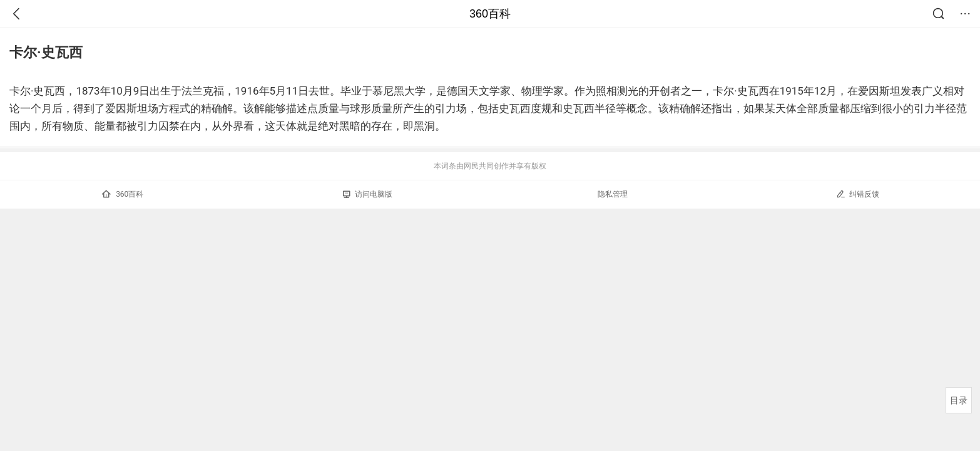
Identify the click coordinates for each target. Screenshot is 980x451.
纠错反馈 (858, 194)
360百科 (490, 14)
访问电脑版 (368, 194)
